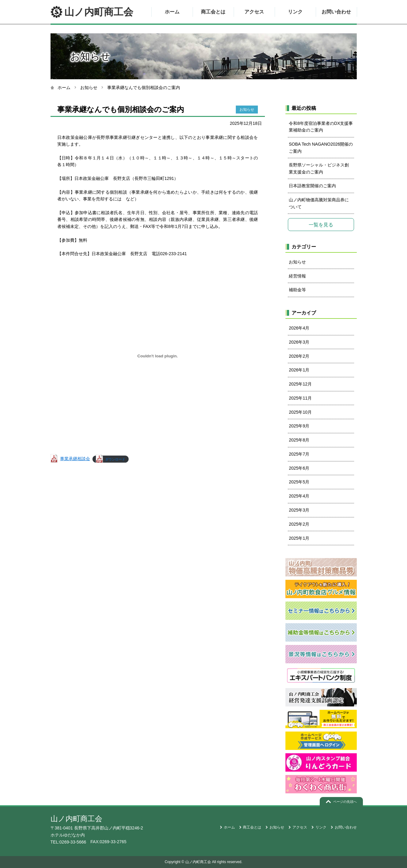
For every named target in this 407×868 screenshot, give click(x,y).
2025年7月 (299, 454)
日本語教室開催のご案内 (312, 186)
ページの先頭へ (345, 802)
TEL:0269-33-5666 (68, 842)
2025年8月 (299, 440)
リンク (295, 12)
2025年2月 (299, 524)
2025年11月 (300, 398)
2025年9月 (299, 426)
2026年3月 (299, 342)
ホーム (172, 12)
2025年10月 (300, 412)
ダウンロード (115, 459)
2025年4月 (299, 496)
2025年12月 (300, 384)
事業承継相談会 (75, 459)
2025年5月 (299, 482)
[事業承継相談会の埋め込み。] (158, 356)
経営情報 (297, 276)
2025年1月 (299, 538)
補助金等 (297, 290)
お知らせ (89, 88)
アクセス (254, 12)
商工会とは (213, 12)
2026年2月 (299, 356)
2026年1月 (299, 370)
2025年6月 (299, 468)
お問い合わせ (336, 12)
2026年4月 (299, 328)
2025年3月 (299, 510)
